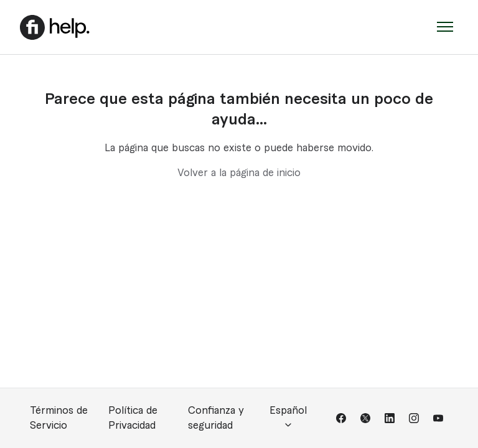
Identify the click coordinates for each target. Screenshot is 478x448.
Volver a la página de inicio (239, 173)
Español (288, 418)
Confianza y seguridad (216, 418)
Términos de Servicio (59, 418)
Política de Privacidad (133, 418)
